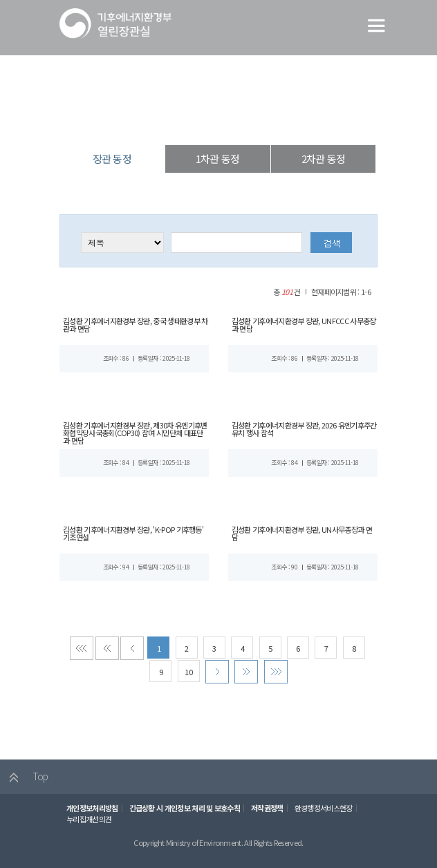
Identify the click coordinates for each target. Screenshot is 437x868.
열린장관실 (158, 121)
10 (188, 676)
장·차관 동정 (214, 121)
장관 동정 (268, 121)
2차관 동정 (323, 159)
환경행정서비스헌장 (320, 813)
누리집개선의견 (89, 824)
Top (25, 783)
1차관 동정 (217, 159)
